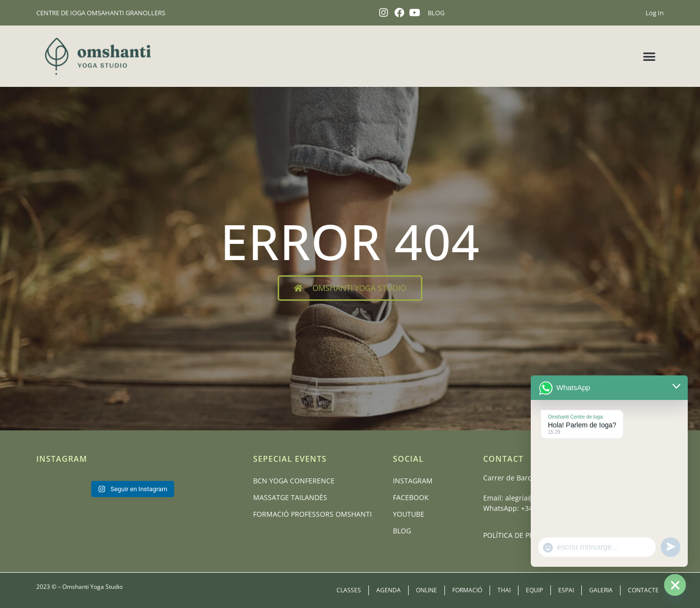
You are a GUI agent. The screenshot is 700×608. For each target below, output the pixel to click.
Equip (534, 590)
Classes (349, 590)
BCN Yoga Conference (294, 481)
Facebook (411, 497)
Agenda (389, 590)
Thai (504, 590)
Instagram (413, 481)
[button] (649, 56)
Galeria (601, 590)
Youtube (409, 514)
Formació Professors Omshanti (312, 514)
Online (427, 590)
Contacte (643, 590)
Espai (566, 590)
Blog (402, 531)
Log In (655, 13)
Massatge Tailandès (290, 497)
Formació (467, 590)
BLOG (436, 13)
